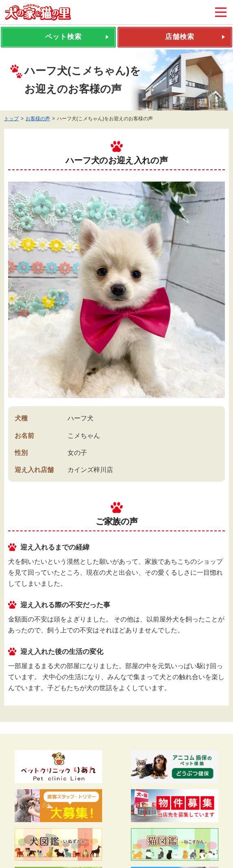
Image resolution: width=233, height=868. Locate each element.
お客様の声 (38, 119)
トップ (11, 119)
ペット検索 (63, 37)
